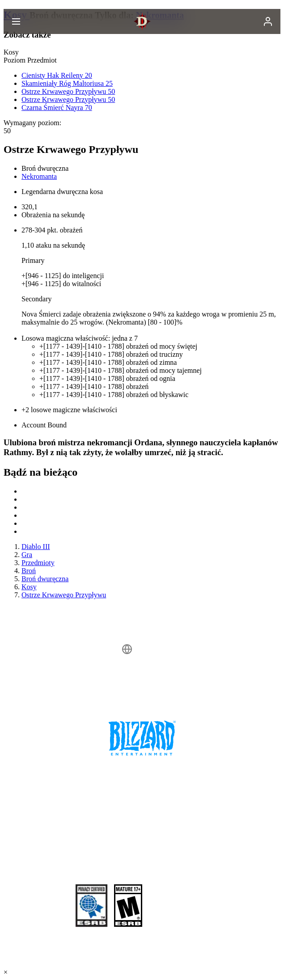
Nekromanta (39, 176)
